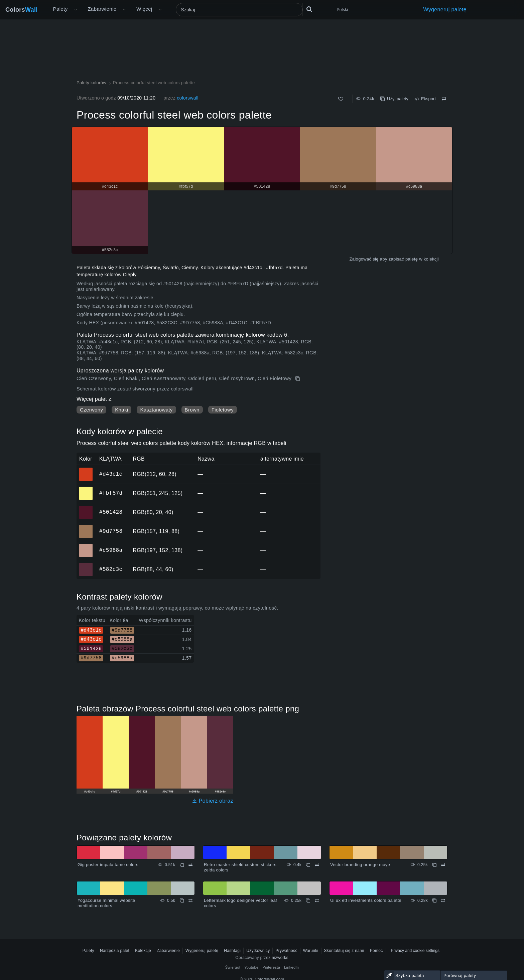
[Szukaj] (239, 10)
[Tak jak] (341, 99)
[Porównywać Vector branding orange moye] (443, 865)
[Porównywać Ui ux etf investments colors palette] (443, 901)
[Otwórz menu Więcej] (76, 10)
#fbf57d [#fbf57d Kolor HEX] (86, 489)
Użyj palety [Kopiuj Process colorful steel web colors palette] (394, 99)
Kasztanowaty (156, 410)
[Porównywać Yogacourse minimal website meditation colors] (190, 901)
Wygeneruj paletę (445, 10)
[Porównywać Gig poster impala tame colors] (190, 865)
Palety (60, 9)
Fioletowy (223, 410)
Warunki (311, 951)
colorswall (188, 98)
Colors (22, 10)
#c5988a (111, 550)
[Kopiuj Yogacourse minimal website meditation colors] (182, 901)
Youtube (251, 967)
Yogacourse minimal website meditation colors (106, 903)
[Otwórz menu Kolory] (124, 10)
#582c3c (111, 569)
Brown (192, 410)
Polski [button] (343, 10)
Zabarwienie (102, 9)
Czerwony (91, 410)
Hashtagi (232, 951)
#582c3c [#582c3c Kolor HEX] (86, 565)
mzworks (280, 958)
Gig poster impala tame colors (108, 865)
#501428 (111, 512)
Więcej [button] (144, 9)
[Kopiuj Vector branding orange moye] (434, 865)
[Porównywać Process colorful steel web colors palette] (444, 99)
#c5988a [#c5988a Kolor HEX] (86, 546)
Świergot (233, 967)
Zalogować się (364, 259)
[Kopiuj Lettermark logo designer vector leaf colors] (308, 901)
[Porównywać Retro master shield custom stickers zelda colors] (317, 865)
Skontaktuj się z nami (344, 951)
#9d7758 (111, 531)
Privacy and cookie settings (415, 951)
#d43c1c (111, 474)
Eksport (425, 99)
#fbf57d (111, 493)
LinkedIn (291, 967)
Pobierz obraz (213, 801)
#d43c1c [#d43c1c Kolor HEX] (86, 470)
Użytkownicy (258, 951)
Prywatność (286, 951)
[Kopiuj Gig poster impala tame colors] (182, 865)
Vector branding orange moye (360, 865)
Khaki (121, 410)
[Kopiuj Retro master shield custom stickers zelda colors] (308, 865)
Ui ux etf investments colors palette (366, 900)
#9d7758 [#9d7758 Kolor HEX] (86, 527)
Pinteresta (271, 967)
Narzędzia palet (115, 951)
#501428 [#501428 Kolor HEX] (86, 508)
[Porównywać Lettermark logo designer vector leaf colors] (317, 901)
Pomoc (376, 951)
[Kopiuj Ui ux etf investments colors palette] (434, 901)
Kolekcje (143, 951)
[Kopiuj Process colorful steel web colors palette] (298, 379)
